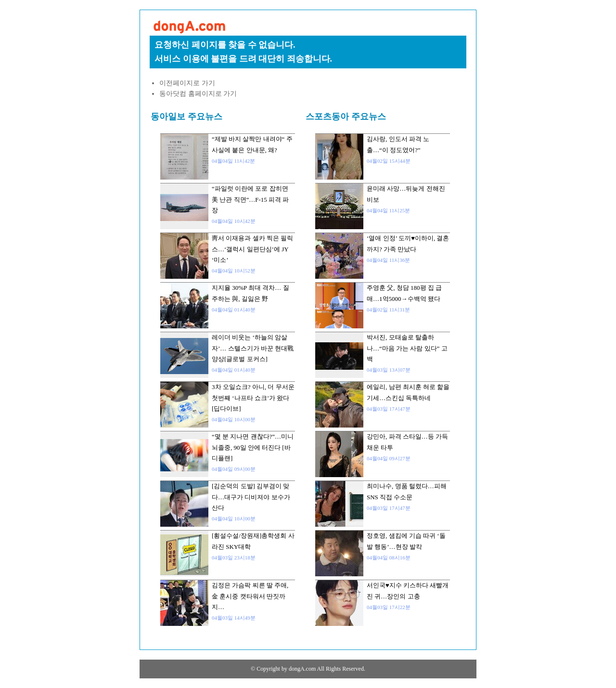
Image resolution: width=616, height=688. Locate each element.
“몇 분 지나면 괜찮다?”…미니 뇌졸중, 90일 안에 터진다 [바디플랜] (253, 447)
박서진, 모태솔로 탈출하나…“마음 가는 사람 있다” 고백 (407, 348)
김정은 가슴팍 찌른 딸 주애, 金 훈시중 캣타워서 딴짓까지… (250, 596)
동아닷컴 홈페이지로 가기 (198, 94)
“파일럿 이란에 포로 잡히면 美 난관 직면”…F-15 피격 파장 (250, 199)
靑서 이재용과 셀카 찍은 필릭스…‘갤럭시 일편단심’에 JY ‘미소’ (252, 249)
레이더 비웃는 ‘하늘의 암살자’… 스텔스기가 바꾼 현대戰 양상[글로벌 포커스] (253, 348)
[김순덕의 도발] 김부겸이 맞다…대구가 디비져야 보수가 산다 (251, 497)
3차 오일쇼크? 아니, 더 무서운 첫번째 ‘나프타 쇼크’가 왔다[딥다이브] (253, 398)
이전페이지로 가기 (187, 83)
